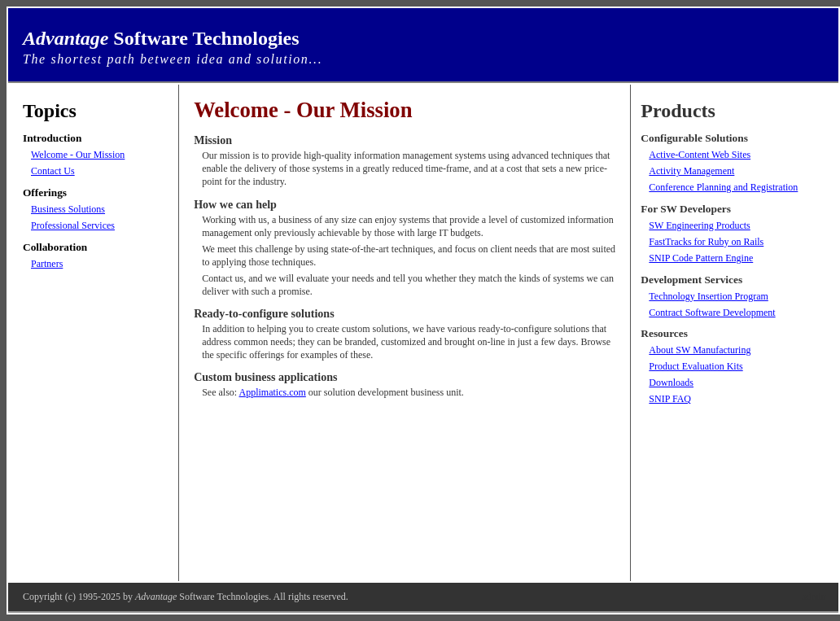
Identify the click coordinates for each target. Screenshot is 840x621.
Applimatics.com (273, 392)
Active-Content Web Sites (700, 155)
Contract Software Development (712, 313)
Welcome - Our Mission (78, 155)
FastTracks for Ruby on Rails (706, 242)
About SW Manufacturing (700, 350)
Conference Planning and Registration (723, 187)
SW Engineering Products (699, 225)
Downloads (671, 383)
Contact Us (53, 171)
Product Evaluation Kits (696, 366)
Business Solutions (68, 209)
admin (814, 597)
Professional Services (73, 225)
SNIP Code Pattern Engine (701, 258)
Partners (47, 264)
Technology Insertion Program (708, 296)
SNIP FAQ (670, 399)
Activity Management (691, 171)
